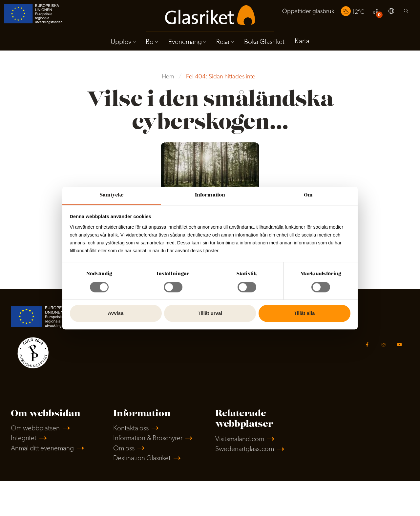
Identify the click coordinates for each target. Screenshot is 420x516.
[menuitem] (308, 12)
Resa (223, 42)
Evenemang (185, 42)
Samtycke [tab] (112, 195)
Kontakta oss (131, 429)
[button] (391, 12)
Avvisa (116, 313)
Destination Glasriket (143, 459)
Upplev (121, 42)
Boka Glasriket (264, 42)
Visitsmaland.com (241, 440)
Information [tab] (210, 195)
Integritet (24, 439)
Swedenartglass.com (245, 450)
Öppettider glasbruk (308, 12)
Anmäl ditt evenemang (43, 449)
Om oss (124, 449)
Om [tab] (308, 195)
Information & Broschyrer (148, 439)
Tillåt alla (304, 313)
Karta (302, 42)
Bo (150, 42)
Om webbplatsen (36, 429)
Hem (168, 77)
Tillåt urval (210, 313)
